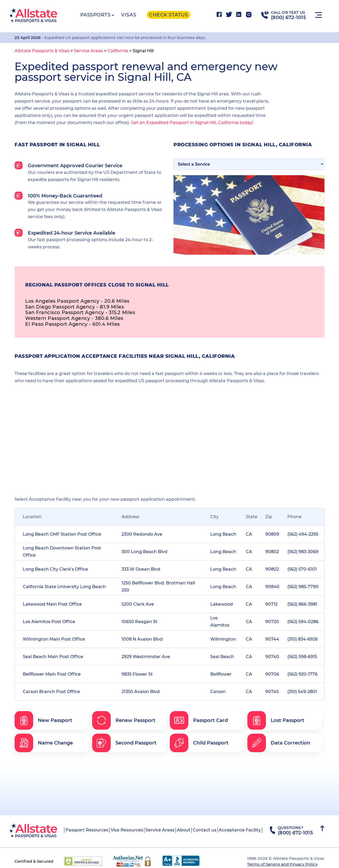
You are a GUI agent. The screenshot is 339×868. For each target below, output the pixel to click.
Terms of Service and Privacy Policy (282, 864)
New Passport (43, 720)
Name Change (44, 743)
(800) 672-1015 (289, 17)
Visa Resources (127, 830)
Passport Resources (87, 830)
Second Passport (124, 743)
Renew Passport (124, 720)
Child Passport (199, 743)
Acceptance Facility (240, 830)
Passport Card (199, 720)
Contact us (205, 830)
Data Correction (279, 743)
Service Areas (160, 830)
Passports (95, 15)
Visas (129, 15)
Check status (168, 15)
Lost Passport (276, 720)
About (184, 830)
